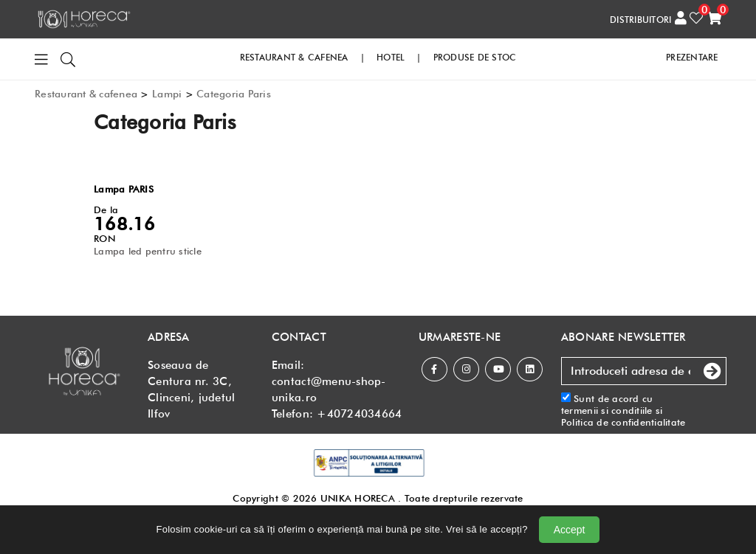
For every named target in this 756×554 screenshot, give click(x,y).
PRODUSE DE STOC (475, 57)
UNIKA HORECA (358, 498)
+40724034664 (359, 414)
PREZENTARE (692, 57)
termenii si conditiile (607, 410)
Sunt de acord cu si (623, 411)
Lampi (167, 94)
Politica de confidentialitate (623, 422)
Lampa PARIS (124, 189)
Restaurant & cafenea (86, 94)
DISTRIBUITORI (640, 20)
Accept (570, 530)
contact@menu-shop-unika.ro (329, 389)
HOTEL (391, 57)
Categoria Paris (234, 94)
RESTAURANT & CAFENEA (294, 57)
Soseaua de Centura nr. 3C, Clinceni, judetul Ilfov (191, 389)
